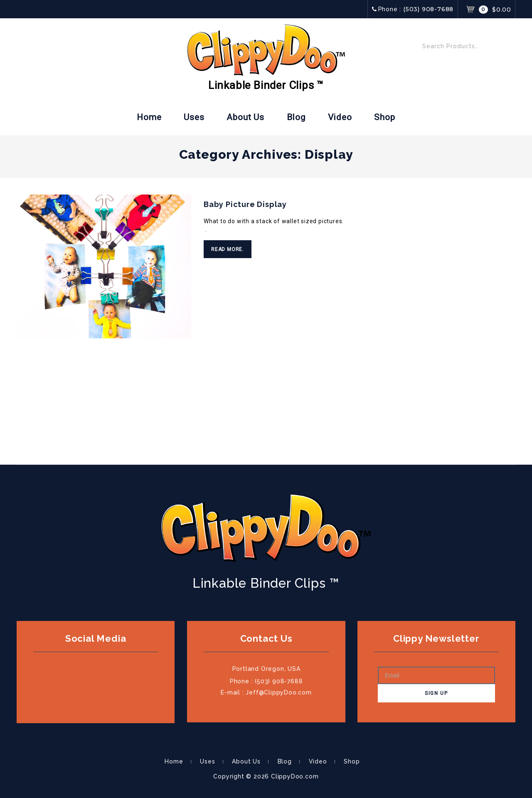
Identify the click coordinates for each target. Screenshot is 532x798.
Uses (194, 117)
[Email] (436, 675)
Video (340, 117)
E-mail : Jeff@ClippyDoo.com (266, 692)
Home (149, 117)
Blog (296, 117)
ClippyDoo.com (295, 776)
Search (506, 48)
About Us (245, 117)
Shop (384, 117)
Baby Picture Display (245, 204)
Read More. (228, 249)
